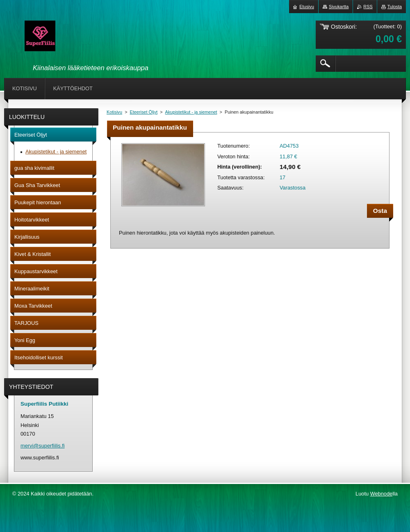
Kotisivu (114, 112)
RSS (368, 7)
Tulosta (395, 7)
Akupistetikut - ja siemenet (191, 112)
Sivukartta (339, 7)
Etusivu (307, 7)
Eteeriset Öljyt (144, 112)
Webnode (382, 494)
